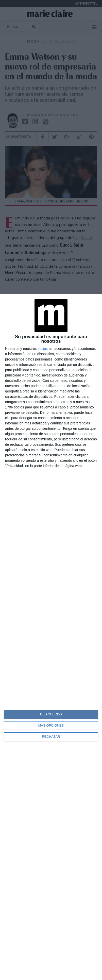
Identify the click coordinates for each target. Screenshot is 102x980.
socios (43, 349)
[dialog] (51, 637)
